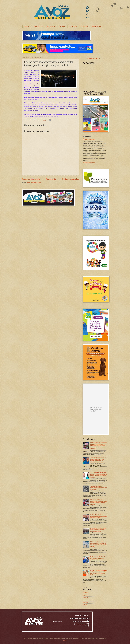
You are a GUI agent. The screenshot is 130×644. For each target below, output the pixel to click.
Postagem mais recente (31, 179)
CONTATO (96, 27)
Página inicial (51, 179)
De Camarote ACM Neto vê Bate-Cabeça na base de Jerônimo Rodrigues (98, 558)
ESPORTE (73, 27)
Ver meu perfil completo (89, 163)
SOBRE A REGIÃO (90, 139)
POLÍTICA (51, 27)
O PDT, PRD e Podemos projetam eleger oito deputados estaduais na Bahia (99, 516)
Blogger (65, 640)
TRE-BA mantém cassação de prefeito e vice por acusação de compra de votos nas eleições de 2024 (99, 475)
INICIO (27, 27)
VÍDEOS (62, 27)
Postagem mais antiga (71, 179)
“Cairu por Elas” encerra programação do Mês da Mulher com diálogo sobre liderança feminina (99, 502)
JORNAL (85, 27)
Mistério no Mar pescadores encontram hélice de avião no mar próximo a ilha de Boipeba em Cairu (98, 544)
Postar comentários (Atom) (34, 183)
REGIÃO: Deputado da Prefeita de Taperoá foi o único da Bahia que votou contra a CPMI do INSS (99, 573)
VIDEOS (85, 605)
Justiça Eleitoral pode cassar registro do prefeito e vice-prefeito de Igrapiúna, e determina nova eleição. (98, 460)
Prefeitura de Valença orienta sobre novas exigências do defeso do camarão (98, 530)
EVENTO (85, 598)
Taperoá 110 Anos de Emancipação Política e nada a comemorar (99, 488)
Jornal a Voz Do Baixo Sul (93, 58)
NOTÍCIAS (38, 27)
